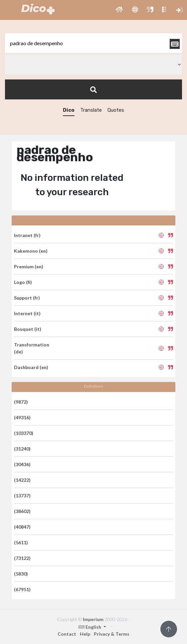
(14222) (22, 480)
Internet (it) (27, 313)
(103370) (24, 433)
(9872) (21, 402)
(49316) (22, 417)
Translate (91, 110)
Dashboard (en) (31, 367)
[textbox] (93, 43)
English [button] (90, 627)
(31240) (22, 449)
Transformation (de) (32, 348)
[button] (119, 10)
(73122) (22, 558)
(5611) (21, 542)
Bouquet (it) (28, 329)
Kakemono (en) (31, 251)
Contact (67, 634)
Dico (69, 110)
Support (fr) (27, 298)
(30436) (22, 464)
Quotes (116, 110)
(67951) (22, 589)
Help (85, 634)
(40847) (22, 527)
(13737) (22, 496)
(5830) (21, 574)
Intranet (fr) (27, 235)
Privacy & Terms (112, 634)
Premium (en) (29, 266)
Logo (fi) (23, 282)
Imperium (93, 619)
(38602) (22, 511)
